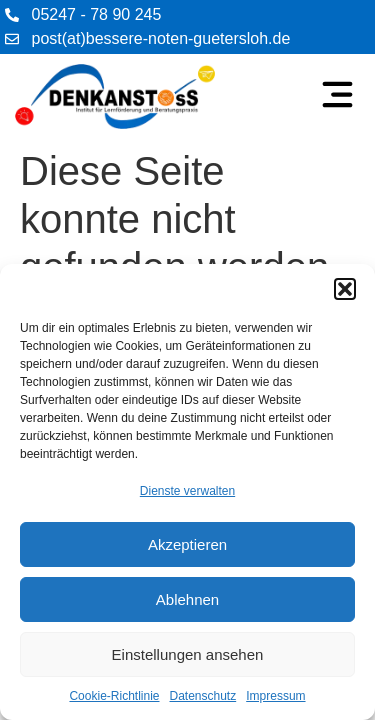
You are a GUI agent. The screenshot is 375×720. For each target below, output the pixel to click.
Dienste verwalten (187, 491)
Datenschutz (203, 696)
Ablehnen (187, 599)
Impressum (275, 696)
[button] (345, 289)
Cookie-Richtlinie (114, 696)
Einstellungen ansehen (188, 654)
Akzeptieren (187, 544)
